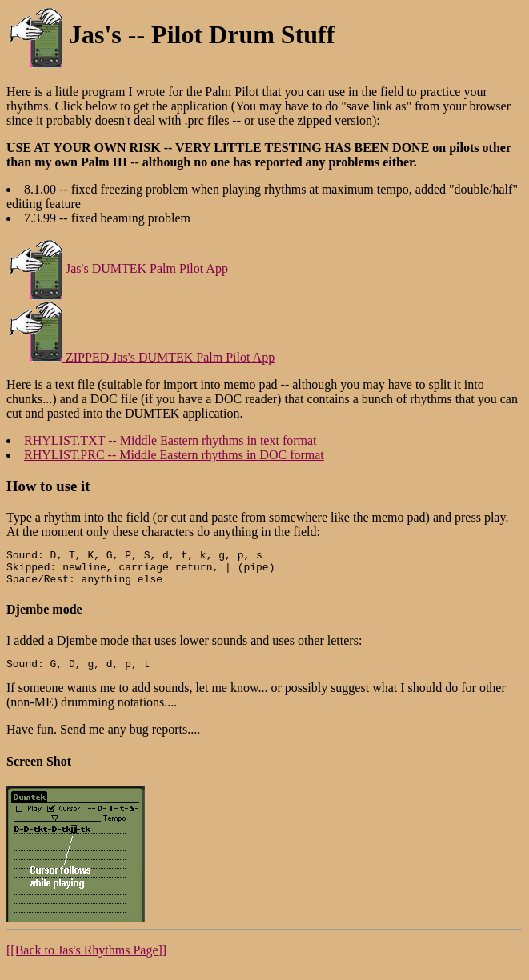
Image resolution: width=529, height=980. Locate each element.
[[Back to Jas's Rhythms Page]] (86, 960)
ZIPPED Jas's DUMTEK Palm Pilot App (140, 357)
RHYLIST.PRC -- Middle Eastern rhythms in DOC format (174, 455)
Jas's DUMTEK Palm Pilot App (117, 268)
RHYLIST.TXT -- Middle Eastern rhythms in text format (170, 440)
